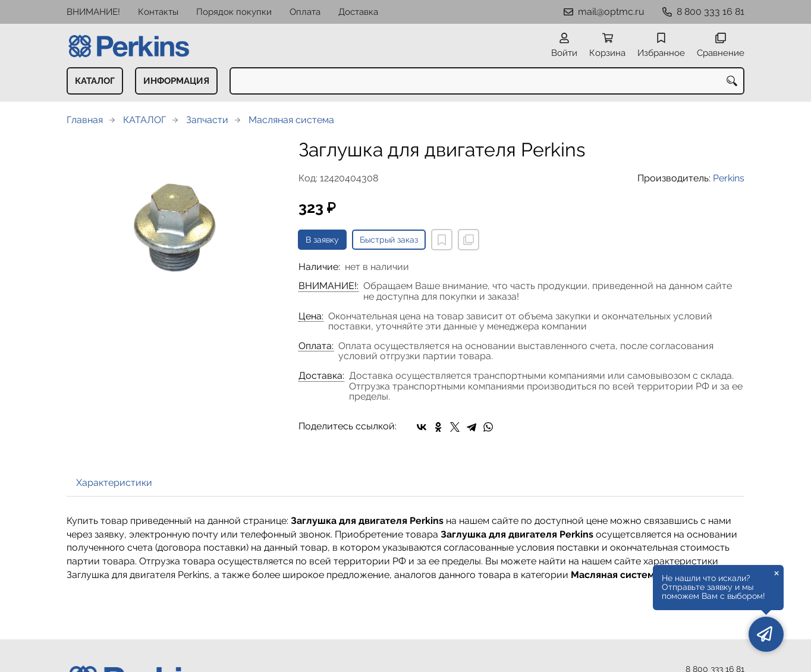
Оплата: (316, 346)
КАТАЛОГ (95, 81)
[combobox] (487, 81)
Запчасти (207, 120)
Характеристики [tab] (114, 483)
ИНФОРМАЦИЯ (176, 81)
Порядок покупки (234, 12)
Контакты (158, 12)
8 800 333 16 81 (711, 12)
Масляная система (291, 120)
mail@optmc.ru (611, 12)
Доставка (358, 12)
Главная (85, 120)
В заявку (322, 240)
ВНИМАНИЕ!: (329, 286)
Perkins (729, 178)
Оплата (305, 12)
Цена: (311, 316)
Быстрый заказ (389, 240)
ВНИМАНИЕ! (93, 12)
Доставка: (321, 376)
